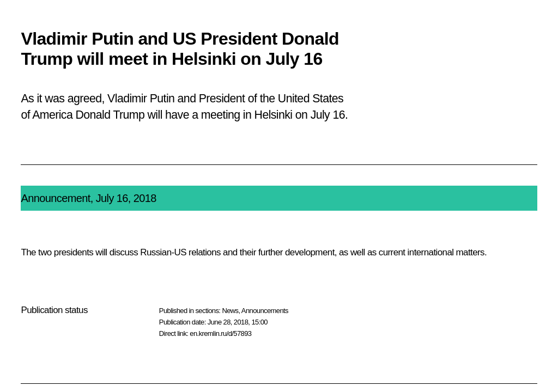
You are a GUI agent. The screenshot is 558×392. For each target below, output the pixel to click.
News (230, 311)
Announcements (265, 311)
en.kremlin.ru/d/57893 (220, 333)
